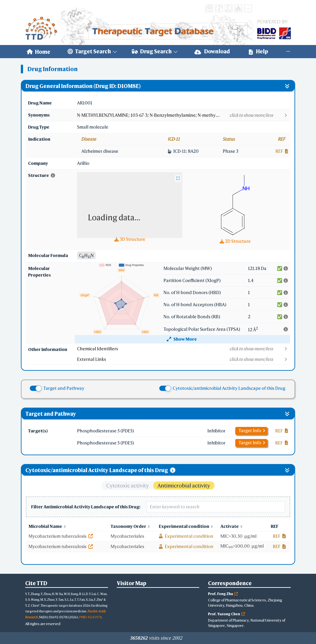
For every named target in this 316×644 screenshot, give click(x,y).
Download (212, 51)
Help (259, 51)
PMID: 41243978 (90, 617)
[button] (183, 115)
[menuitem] (39, 52)
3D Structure (130, 239)
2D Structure (235, 241)
